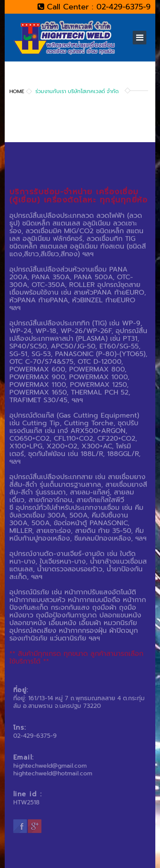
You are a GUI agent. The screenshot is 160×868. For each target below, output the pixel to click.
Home (17, 91)
